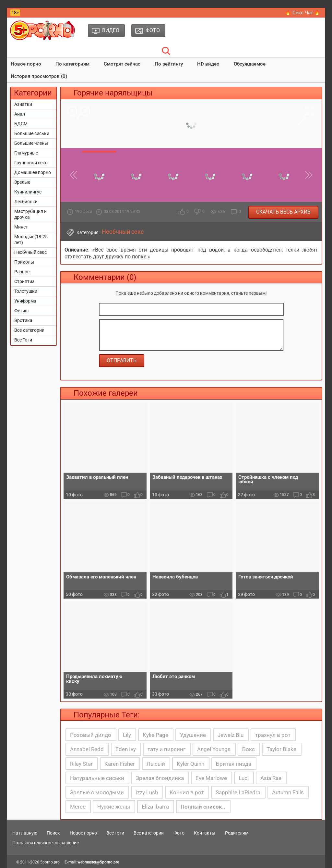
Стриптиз (24, 281)
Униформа (25, 301)
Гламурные (26, 153)
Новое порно (26, 64)
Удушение (193, 735)
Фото (179, 833)
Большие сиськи (32, 133)
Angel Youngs (214, 749)
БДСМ (21, 124)
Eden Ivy (126, 749)
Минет (21, 227)
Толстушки (26, 291)
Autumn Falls (288, 792)
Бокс (249, 749)
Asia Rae (271, 778)
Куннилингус (28, 192)
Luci (244, 778)
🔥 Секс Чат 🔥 (303, 13)
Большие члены (31, 143)
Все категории (29, 330)
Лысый (156, 764)
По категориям (72, 64)
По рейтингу (169, 64)
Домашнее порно (33, 172)
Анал (20, 114)
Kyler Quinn (190, 764)
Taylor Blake (281, 749)
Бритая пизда (234, 764)
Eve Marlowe (211, 778)
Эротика (23, 320)
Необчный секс (30, 252)
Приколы (24, 262)
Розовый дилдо (91, 735)
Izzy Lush (147, 792)
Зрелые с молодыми (97, 792)
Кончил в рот (187, 792)
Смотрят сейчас (122, 64)
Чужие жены (114, 807)
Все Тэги (23, 340)
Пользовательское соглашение (46, 843)
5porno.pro (50, 862)
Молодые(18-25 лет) (31, 240)
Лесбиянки (26, 202)
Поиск (53, 833)
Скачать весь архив (283, 212)
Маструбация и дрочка (30, 214)
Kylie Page (155, 735)
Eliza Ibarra (155, 807)
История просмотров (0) (39, 76)
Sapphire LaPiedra (238, 792)
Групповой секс (31, 163)
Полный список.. (203, 807)
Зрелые (22, 182)
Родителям (237, 833)
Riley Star (81, 764)
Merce (78, 807)
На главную (25, 833)
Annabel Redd (87, 749)
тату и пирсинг (166, 749)
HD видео (208, 64)
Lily (127, 735)
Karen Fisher (120, 764)
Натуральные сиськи (97, 778)
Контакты (205, 833)
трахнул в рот (273, 735)
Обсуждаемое (250, 64)
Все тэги (115, 833)
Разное (22, 272)
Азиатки (23, 104)
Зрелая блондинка (160, 778)
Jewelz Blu (231, 735)
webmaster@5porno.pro (98, 862)
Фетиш (21, 311)
